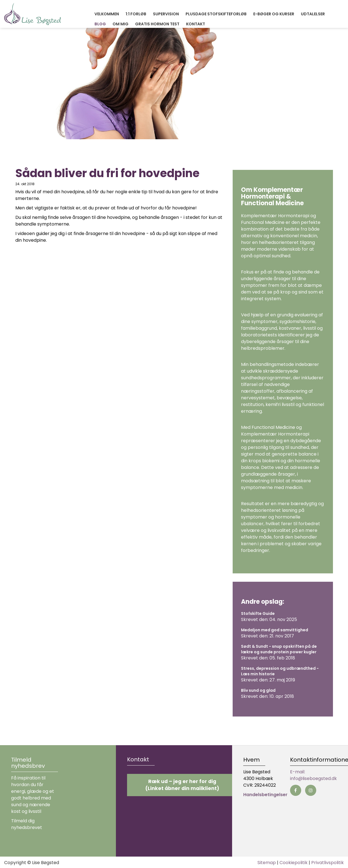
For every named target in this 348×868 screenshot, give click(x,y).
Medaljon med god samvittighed (275, 630)
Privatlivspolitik (328, 863)
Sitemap (267, 863)
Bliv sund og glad (258, 690)
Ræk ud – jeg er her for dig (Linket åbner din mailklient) (182, 785)
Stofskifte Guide (258, 613)
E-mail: (298, 772)
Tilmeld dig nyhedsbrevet (27, 824)
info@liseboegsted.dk (313, 778)
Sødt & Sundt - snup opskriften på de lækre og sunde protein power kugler (279, 649)
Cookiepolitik (294, 863)
